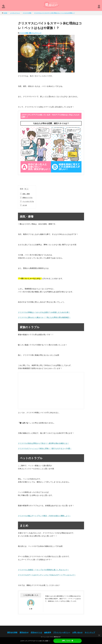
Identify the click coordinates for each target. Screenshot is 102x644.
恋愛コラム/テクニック (35, 33)
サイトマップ (90, 632)
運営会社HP (24, 632)
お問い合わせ (77, 632)
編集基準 (48, 632)
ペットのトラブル (27, 201)
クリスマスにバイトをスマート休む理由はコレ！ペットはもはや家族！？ (54, 13)
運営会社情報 (12, 632)
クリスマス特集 (27, 13)
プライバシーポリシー (62, 632)
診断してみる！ (68, 641)
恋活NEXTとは (36, 632)
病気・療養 (25, 194)
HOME (5, 13)
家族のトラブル (26, 198)
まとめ (23, 205)
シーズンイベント (15, 13)
